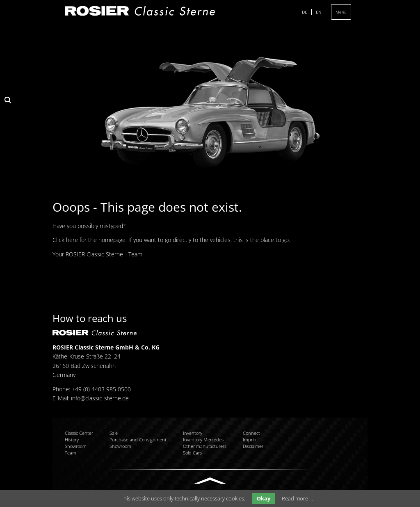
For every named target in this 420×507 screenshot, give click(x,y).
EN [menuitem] (319, 12)
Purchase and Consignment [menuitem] (138, 440)
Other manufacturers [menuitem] (205, 446)
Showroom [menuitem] (76, 446)
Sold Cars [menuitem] (192, 453)
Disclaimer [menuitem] (253, 446)
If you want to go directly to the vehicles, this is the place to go (209, 240)
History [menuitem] (72, 440)
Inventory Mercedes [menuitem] (203, 440)
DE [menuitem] (305, 12)
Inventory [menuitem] (193, 433)
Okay (264, 498)
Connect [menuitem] (251, 433)
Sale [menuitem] (114, 433)
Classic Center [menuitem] (79, 433)
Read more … (297, 498)
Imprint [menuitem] (250, 440)
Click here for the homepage (89, 240)
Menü (341, 12)
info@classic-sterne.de (100, 398)
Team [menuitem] (71, 453)
